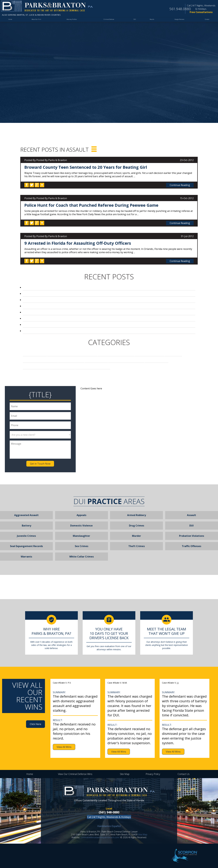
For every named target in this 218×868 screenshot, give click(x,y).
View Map (143, 834)
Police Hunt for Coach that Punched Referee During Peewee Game (91, 205)
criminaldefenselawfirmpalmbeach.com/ (100, 837)
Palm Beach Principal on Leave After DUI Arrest (59, 325)
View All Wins (64, 747)
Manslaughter (81, 536)
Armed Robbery (137, 515)
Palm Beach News (126, 360)
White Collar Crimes (82, 557)
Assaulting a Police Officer (72, 353)
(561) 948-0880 (109, 812)
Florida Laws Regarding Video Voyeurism (55, 312)
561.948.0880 (175, 9)
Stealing (62, 366)
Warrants (26, 557)
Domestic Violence (81, 526)
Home (10, 21)
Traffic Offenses (192, 546)
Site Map (125, 774)
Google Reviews (178, 21)
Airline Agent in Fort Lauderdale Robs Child (57, 331)
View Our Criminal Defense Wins (75, 774)
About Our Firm (36, 21)
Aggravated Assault (26, 515)
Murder (96, 360)
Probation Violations (192, 536)
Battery (26, 526)
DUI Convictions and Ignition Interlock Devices (60, 287)
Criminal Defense (109, 21)
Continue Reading (180, 185)
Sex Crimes (36, 366)
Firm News (71, 360)
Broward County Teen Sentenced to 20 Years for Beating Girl (86, 167)
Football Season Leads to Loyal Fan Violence (58, 318)
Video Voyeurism (93, 366)
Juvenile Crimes (26, 536)
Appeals (81, 515)
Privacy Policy (153, 774)
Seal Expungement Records (26, 546)
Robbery (156, 360)
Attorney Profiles (72, 21)
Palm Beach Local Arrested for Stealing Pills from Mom (65, 294)
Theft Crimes (137, 546)
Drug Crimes (150, 353)
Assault (35, 353)
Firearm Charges (40, 360)
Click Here (36, 724)
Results (151, 21)
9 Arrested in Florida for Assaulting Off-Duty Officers (78, 243)
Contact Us (184, 774)
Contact (206, 21)
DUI (134, 21)
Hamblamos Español (109, 826)
